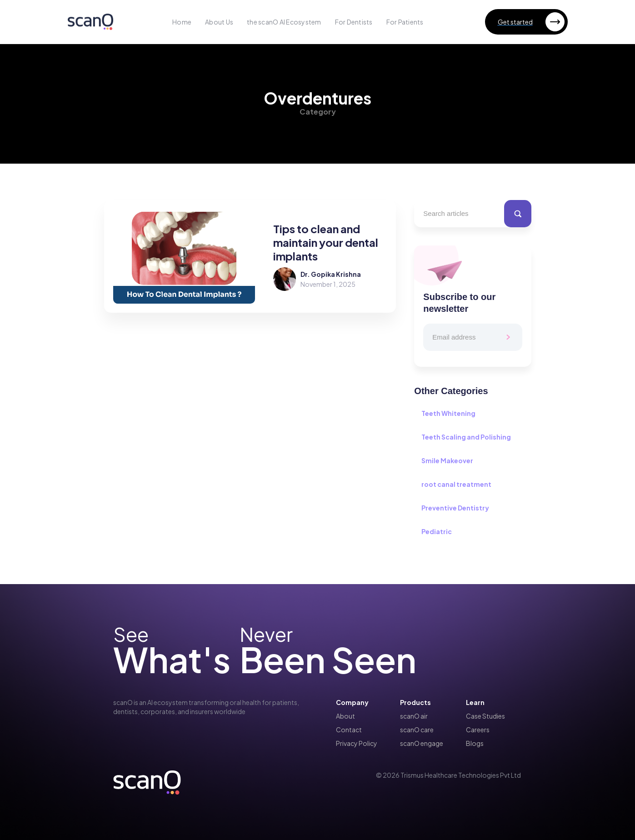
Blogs (475, 743)
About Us (219, 22)
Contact (349, 730)
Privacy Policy (357, 743)
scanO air (414, 716)
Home (182, 22)
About (345, 716)
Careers (478, 730)
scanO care (417, 730)
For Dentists (354, 22)
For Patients (405, 22)
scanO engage (422, 743)
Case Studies (485, 716)
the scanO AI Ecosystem (284, 22)
